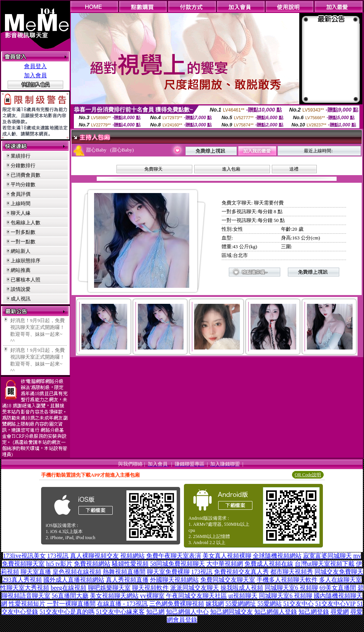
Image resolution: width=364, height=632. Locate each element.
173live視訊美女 (24, 556)
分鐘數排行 (23, 165)
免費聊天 (153, 169)
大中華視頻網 (225, 564)
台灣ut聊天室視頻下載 (324, 564)
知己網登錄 (314, 612)
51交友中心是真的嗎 (67, 612)
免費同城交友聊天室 (228, 580)
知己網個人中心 (187, 612)
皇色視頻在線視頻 (77, 572)
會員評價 (21, 194)
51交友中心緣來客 (120, 612)
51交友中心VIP (335, 604)
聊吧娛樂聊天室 (109, 588)
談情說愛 (21, 289)
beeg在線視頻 (69, 588)
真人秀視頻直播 (127, 580)
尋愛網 (340, 612)
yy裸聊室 (152, 596)
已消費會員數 (26, 175)
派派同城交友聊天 (195, 588)
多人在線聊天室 (340, 580)
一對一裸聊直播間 (71, 604)
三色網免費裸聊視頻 (177, 604)
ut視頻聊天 (243, 596)
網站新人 (21, 251)
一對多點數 (23, 232)
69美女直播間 (338, 588)
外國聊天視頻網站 (174, 580)
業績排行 (21, 156)
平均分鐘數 (23, 184)
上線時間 (21, 203)
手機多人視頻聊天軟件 (287, 580)
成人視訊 (21, 299)
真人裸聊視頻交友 (94, 556)
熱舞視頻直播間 (124, 572)
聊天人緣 (21, 213)
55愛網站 (270, 604)
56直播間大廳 (70, 596)
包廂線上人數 (26, 223)
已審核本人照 (26, 280)
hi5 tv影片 (59, 564)
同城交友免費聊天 (339, 572)
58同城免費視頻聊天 (177, 564)
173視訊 (58, 556)
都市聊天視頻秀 (292, 572)
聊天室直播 (36, 572)
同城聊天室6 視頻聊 (291, 588)
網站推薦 (21, 270)
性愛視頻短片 (27, 604)
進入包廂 (231, 169)
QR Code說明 (308, 475)
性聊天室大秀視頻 (25, 588)
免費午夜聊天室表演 (174, 556)
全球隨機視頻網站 (277, 556)
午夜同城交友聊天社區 (196, 596)
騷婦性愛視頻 (130, 564)
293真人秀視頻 (22, 580)
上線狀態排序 (26, 261)
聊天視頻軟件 (150, 588)
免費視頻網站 (92, 564)
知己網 (155, 612)
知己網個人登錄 (276, 612)
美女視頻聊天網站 (114, 596)
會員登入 (35, 66)
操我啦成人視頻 (242, 588)
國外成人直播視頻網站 (74, 580)
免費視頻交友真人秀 (241, 572)
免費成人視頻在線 (269, 564)
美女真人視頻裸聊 (227, 556)
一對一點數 (23, 242)
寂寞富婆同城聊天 (327, 556)
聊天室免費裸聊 (168, 572)
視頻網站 (133, 556)
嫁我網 (215, 604)
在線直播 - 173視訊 (122, 604)
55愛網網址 (241, 604)
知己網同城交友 (231, 612)
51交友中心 (299, 604)
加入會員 (35, 75)
